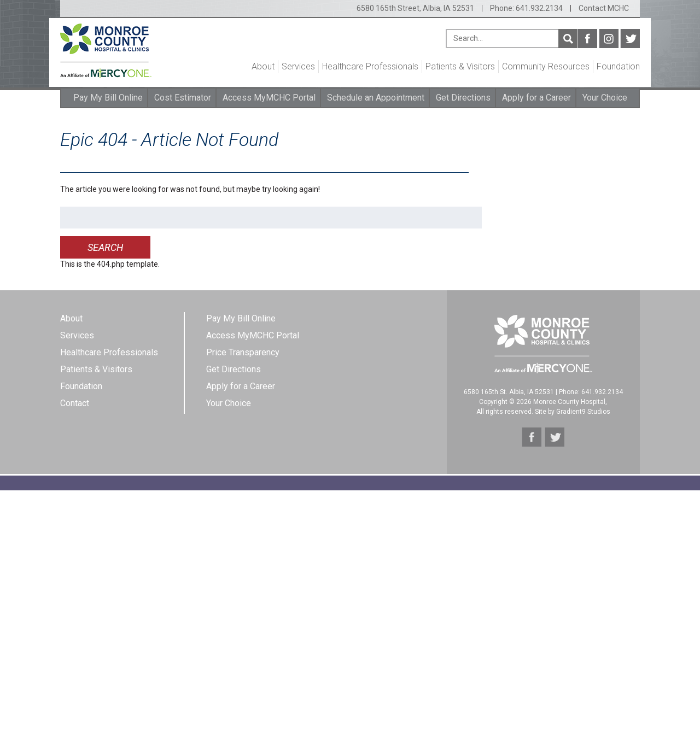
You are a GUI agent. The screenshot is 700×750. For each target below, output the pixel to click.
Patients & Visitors (460, 66)
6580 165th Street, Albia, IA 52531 (415, 8)
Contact (75, 403)
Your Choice (605, 98)
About (263, 66)
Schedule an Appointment (376, 98)
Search (568, 39)
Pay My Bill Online (108, 98)
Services (298, 66)
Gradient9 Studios (583, 412)
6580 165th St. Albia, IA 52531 (509, 392)
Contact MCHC (604, 8)
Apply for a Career (536, 98)
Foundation (618, 66)
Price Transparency (243, 352)
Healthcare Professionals (370, 66)
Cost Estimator (183, 98)
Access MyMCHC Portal (269, 98)
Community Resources (546, 66)
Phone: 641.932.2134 (526, 8)
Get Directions (463, 98)
